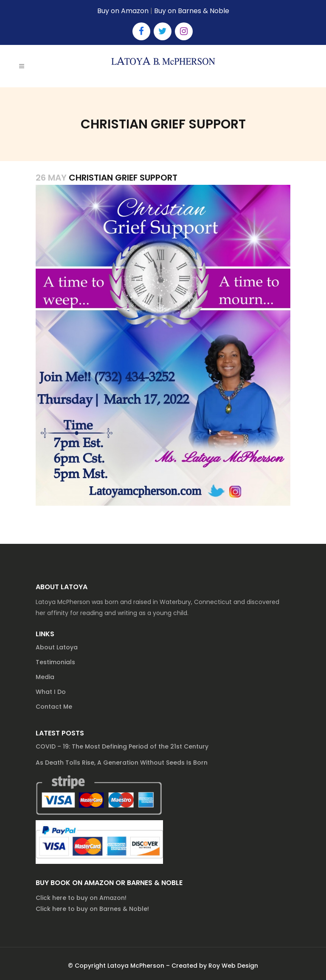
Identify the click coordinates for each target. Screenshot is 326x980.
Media (45, 677)
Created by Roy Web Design (215, 966)
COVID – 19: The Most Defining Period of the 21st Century (122, 746)
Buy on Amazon (123, 11)
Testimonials (55, 662)
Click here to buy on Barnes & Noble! (92, 909)
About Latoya (57, 647)
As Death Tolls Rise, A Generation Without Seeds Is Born (122, 763)
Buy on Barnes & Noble (192, 11)
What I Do (51, 692)
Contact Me (54, 707)
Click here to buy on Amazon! (81, 898)
